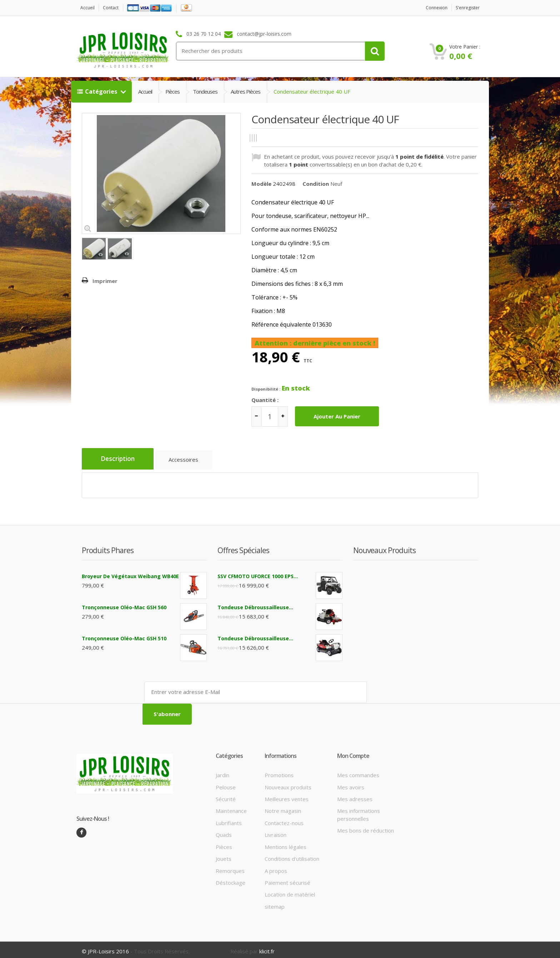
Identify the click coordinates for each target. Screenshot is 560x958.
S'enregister (466, 8)
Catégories (98, 91)
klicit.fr (267, 948)
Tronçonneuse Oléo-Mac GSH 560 (124, 605)
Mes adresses (355, 795)
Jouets (224, 855)
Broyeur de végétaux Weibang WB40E (130, 574)
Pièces (172, 91)
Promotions (279, 772)
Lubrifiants (229, 819)
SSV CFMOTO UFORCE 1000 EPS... (258, 574)
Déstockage (231, 879)
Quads (224, 832)
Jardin (222, 772)
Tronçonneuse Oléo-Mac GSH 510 (124, 636)
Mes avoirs (351, 784)
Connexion (431, 8)
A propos (276, 867)
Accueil (89, 8)
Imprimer (105, 281)
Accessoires (189, 461)
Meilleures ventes (287, 795)
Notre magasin (283, 808)
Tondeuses (205, 91)
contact (114, 8)
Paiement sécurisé (287, 879)
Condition (316, 183)
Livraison (276, 832)
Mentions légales (286, 843)
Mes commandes (358, 772)
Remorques (230, 867)
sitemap (275, 903)
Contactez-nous (284, 819)
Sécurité (226, 795)
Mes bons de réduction (366, 827)
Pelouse (226, 784)
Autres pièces (246, 91)
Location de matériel (290, 891)
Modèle (261, 183)
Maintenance (231, 808)
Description (120, 459)
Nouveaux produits (288, 784)
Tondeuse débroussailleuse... (255, 605)
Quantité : (265, 400)
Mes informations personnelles (359, 811)
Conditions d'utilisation (292, 855)
